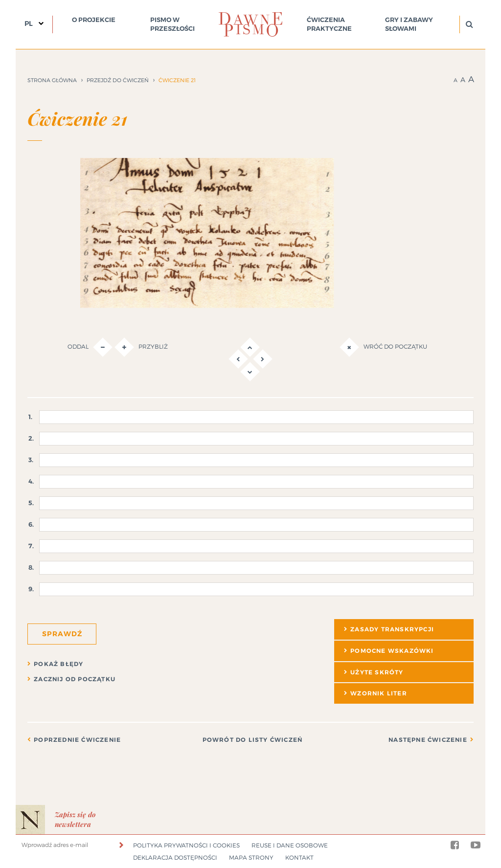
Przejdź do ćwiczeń (118, 80)
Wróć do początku (383, 347)
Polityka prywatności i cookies (186, 845)
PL (29, 23)
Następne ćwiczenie (428, 740)
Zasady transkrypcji (392, 629)
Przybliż (141, 347)
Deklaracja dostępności (175, 857)
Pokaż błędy (58, 664)
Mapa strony (251, 857)
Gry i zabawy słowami (409, 24)
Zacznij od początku (75, 679)
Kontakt (299, 857)
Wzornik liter (379, 693)
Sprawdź (62, 634)
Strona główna (52, 80)
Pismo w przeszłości (172, 24)
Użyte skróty (377, 672)
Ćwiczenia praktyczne (329, 24)
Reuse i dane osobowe (290, 845)
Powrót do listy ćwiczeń (253, 740)
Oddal (90, 347)
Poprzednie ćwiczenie (77, 740)
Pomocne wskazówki (392, 651)
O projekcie (94, 20)
